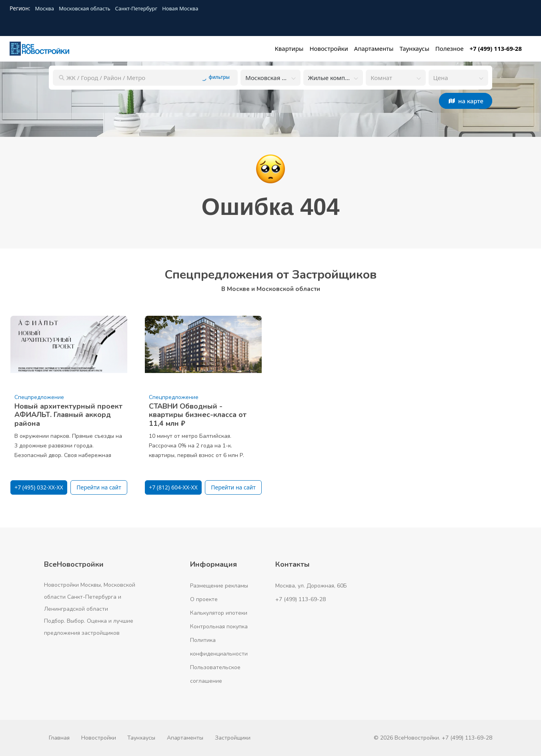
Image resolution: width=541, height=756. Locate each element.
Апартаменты (185, 738)
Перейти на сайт (99, 487)
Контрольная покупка (219, 627)
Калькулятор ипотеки (219, 613)
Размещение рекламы (219, 586)
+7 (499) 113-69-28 (301, 599)
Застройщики (233, 738)
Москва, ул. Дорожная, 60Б (311, 586)
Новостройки (99, 738)
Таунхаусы (141, 738)
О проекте (204, 599)
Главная (59, 738)
